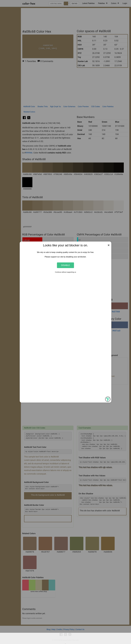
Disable (66, 265)
